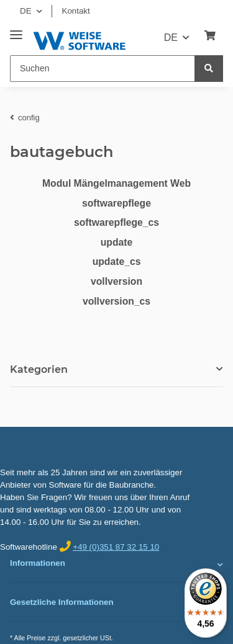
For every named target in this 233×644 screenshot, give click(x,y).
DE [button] (26, 11)
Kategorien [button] (39, 369)
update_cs (117, 262)
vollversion (116, 281)
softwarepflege (116, 203)
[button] (116, 565)
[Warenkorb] (210, 36)
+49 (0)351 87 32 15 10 (116, 547)
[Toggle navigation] (16, 30)
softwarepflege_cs (116, 222)
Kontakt (76, 11)
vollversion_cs (116, 301)
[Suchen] (103, 69)
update (117, 242)
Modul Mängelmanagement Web (116, 183)
